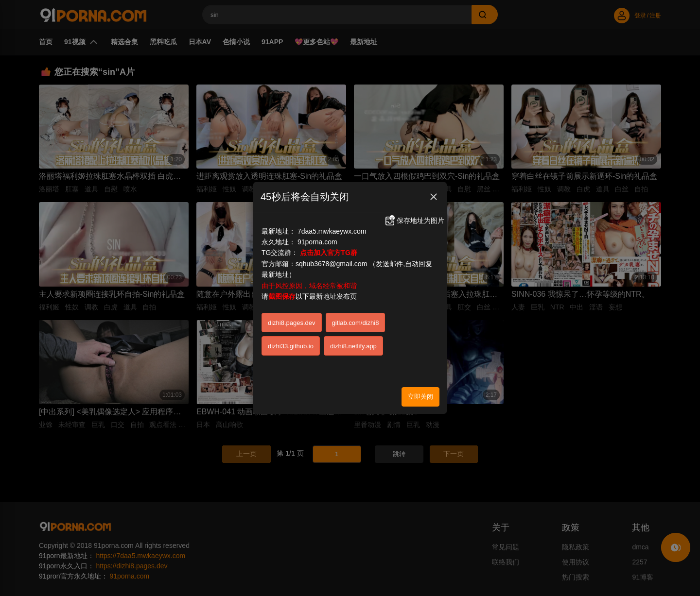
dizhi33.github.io (291, 328)
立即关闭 (420, 378)
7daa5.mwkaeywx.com (332, 213)
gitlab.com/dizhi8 (356, 304)
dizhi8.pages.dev (292, 304)
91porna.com (317, 223)
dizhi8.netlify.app (353, 328)
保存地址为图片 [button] (414, 203)
